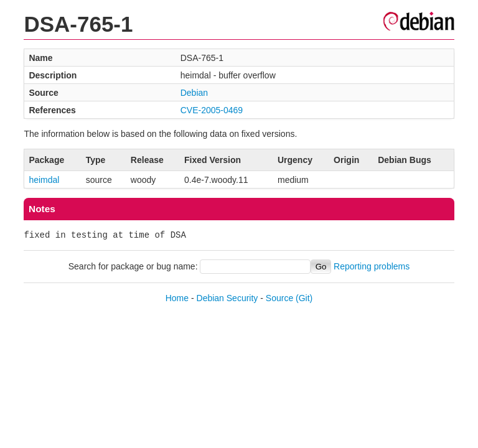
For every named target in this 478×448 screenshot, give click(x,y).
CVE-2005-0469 (212, 110)
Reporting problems (372, 266)
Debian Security (227, 298)
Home (177, 298)
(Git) (304, 298)
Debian (194, 93)
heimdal (44, 180)
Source (279, 298)
